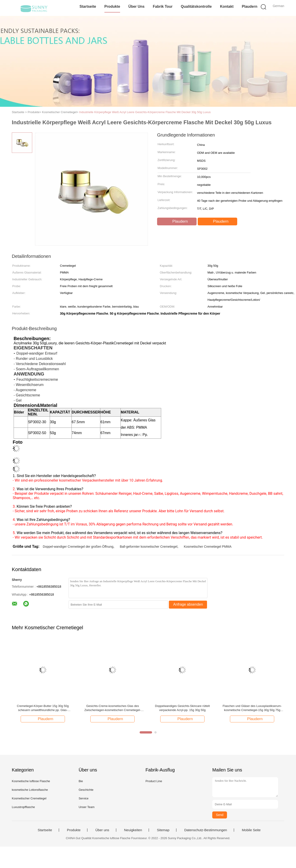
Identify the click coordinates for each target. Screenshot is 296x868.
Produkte (112, 6)
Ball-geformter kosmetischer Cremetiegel (149, 547)
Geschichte (86, 790)
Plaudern (249, 6)
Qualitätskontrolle (196, 6)
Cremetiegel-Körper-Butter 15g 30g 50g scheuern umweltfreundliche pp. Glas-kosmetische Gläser (43, 708)
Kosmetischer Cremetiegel (29, 798)
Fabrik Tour (163, 6)
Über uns (137, 6)
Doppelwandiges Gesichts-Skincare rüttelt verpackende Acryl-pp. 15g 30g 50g (182, 708)
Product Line (154, 781)
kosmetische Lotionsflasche (30, 790)
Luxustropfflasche (23, 807)
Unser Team (86, 807)
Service (83, 798)
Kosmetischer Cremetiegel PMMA (208, 547)
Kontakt (227, 6)
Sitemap (163, 830)
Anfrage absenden (188, 604)
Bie (81, 781)
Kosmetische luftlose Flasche (31, 781)
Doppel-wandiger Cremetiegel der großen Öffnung (78, 547)
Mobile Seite (251, 830)
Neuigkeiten (133, 830)
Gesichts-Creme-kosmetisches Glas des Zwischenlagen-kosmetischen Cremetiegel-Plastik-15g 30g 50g (113, 708)
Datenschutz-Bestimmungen (206, 830)
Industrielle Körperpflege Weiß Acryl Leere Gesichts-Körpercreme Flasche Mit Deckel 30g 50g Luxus (145, 112)
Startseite (88, 6)
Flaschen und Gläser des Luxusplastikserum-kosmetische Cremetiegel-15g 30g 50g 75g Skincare (252, 708)
